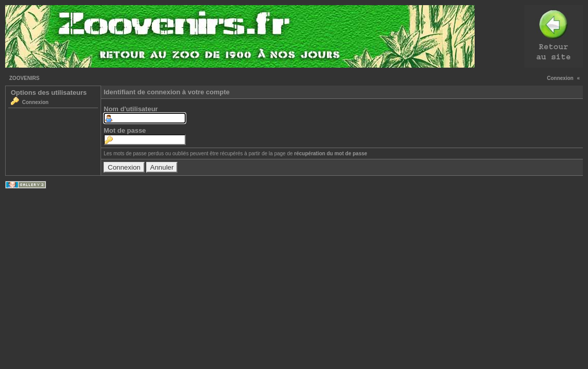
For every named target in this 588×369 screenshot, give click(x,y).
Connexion (560, 78)
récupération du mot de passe (330, 153)
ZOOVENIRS (24, 78)
